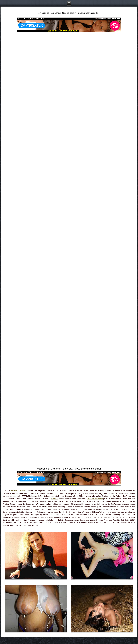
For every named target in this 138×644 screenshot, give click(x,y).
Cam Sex (55, 499)
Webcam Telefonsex (95, 499)
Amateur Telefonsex (18, 491)
